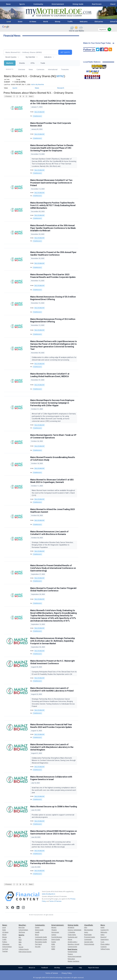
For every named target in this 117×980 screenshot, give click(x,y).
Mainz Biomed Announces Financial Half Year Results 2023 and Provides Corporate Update (51, 726)
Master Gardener (74, 961)
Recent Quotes (11, 57)
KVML (53, 944)
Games (54, 935)
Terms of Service (52, 973)
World (46, 22)
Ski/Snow (22, 932)
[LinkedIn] (18, 908)
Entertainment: (58, 925)
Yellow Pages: (105, 949)
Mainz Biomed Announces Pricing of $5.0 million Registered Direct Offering (53, 320)
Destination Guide (41, 939)
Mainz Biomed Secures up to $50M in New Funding (54, 807)
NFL (20, 937)
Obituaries (99, 22)
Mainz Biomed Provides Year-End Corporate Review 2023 (51, 124)
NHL (20, 944)
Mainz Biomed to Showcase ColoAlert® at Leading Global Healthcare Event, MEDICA (50, 375)
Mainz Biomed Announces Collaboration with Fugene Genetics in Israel (51, 778)
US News (33, 22)
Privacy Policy (67, 973)
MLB (20, 940)
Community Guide (41, 937)
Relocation (71, 959)
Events (37, 927)
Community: (40, 925)
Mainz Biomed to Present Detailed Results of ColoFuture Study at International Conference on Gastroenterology (53, 568)
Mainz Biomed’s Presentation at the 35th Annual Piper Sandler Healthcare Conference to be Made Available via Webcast (53, 228)
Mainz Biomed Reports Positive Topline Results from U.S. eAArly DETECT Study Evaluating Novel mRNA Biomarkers (53, 205)
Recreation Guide (41, 942)
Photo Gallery (105, 944)
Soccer (21, 947)
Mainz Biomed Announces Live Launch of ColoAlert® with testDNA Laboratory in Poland (52, 689)
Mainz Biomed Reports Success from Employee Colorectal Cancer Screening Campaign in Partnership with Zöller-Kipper (52, 403)
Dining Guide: (73, 925)
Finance (70, 954)
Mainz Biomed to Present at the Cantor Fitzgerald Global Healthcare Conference (53, 589)
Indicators (48, 57)
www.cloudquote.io (49, 894)
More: (103, 925)
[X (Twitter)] (7, 908)
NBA (20, 942)
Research (61, 88)
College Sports (24, 949)
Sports (22, 4)
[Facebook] (13, 908)
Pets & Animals (89, 944)
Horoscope (55, 932)
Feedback (45, 968)
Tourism (5, 951)
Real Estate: (73, 949)
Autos (86, 932)
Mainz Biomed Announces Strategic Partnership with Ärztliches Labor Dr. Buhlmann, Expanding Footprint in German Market (53, 641)
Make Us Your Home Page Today (97, 43)
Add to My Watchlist (37, 84)
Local (9, 22)
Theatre (54, 930)
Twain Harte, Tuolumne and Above (72, 937)
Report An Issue (93, 968)
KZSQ (53, 947)
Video (102, 935)
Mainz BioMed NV (39, 112)
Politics (5, 942)
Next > (31, 96)
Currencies (40, 69)
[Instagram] (23, 908)
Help (80, 968)
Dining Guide (78, 4)
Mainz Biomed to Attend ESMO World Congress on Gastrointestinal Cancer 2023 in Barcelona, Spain (54, 832)
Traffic (70, 22)
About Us (32, 968)
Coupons (104, 947)
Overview (22, 69)
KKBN (53, 949)
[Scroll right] (114, 4)
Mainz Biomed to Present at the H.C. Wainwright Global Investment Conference (53, 662)
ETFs (33, 63)
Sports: (21, 935)
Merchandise (89, 930)
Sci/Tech (5, 949)
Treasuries (65, 69)
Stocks (22, 63)
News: (5, 925)
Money (58, 22)
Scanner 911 (105, 930)
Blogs (37, 935)
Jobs (86, 927)
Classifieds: (89, 925)
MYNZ (60, 76)
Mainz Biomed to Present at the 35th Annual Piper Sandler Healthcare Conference (53, 254)
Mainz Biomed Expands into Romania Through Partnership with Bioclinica (51, 862)
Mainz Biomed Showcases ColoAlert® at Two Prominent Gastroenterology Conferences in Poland (51, 183)
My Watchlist (30, 57)
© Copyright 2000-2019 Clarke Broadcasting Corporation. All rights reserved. (59, 977)
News (8, 4)
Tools (43, 63)
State (20, 22)
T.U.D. (102, 942)
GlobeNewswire (37, 116)
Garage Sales (89, 942)
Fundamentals (72, 952)
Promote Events (90, 937)
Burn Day (22, 927)
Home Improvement (74, 956)
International (53, 69)
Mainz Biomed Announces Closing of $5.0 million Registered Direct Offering (53, 298)
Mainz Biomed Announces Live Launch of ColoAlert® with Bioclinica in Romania (49, 533)
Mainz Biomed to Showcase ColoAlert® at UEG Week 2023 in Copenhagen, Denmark (52, 481)
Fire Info (38, 947)
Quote (15, 88)
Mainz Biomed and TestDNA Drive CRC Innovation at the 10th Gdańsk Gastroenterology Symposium (53, 102)
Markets (10, 63)
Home (20, 968)
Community (38, 4)
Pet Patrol (38, 944)
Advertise (69, 968)
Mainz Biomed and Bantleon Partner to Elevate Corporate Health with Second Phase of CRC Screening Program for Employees (52, 148)
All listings (71, 927)
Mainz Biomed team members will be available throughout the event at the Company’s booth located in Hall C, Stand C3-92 (53, 493)
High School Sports (25, 952)
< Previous (8, 96)
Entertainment (58, 4)
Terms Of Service (55, 901)
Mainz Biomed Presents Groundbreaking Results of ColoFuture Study (53, 459)
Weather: (22, 925)
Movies (54, 927)
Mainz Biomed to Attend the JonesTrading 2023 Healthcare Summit (53, 511)
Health (37, 932)
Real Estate (97, 4)
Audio (102, 927)
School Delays (7, 947)
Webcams (84, 22)
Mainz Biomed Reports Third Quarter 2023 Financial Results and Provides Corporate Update (53, 276)
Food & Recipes (57, 937)
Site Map (57, 968)
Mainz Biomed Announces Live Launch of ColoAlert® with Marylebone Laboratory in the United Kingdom (52, 747)
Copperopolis (72, 947)
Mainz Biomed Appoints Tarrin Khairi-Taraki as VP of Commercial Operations (53, 436)
